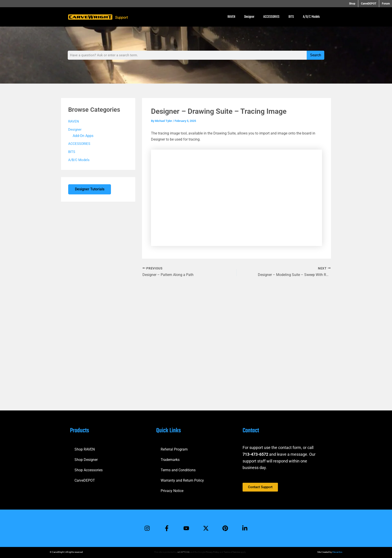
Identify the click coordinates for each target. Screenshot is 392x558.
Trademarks (170, 459)
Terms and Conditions (178, 470)
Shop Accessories (89, 470)
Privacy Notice (172, 491)
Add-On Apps (82, 136)
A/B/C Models (311, 17)
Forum (386, 4)
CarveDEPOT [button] (369, 4)
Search (316, 55)
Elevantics (337, 552)
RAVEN (231, 17)
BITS (291, 17)
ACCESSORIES (271, 17)
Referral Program (174, 449)
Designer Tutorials (90, 190)
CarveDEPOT (85, 480)
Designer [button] (249, 17)
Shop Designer (86, 459)
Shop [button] (354, 4)
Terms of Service (232, 552)
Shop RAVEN (85, 449)
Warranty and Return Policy (182, 480)
